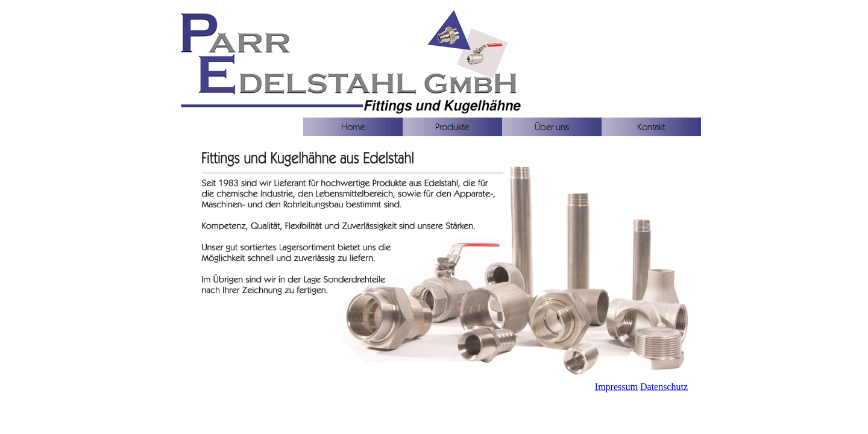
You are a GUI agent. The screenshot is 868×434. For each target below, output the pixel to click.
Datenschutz (664, 387)
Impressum (616, 387)
